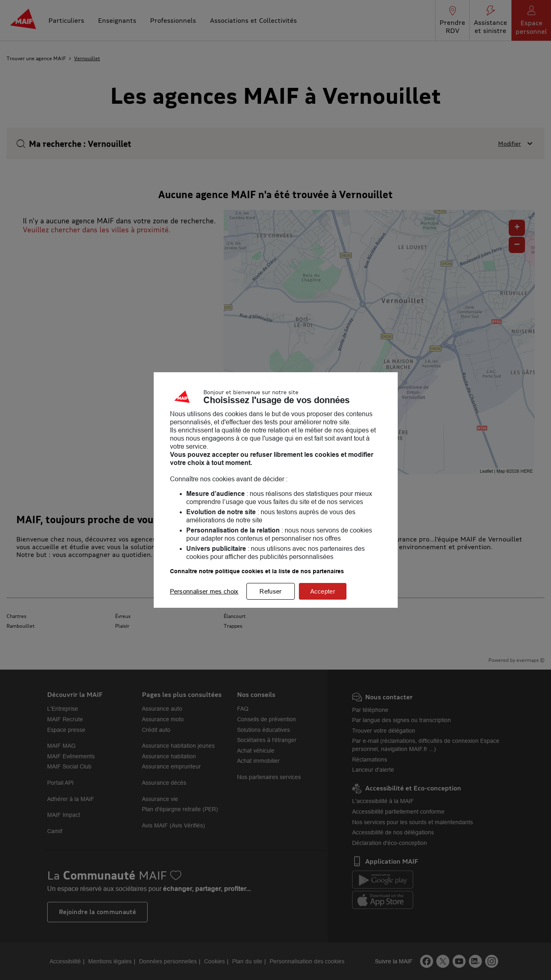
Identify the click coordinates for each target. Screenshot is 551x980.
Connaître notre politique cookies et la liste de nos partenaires (257, 571)
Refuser (270, 591)
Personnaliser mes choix (204, 591)
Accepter (323, 591)
